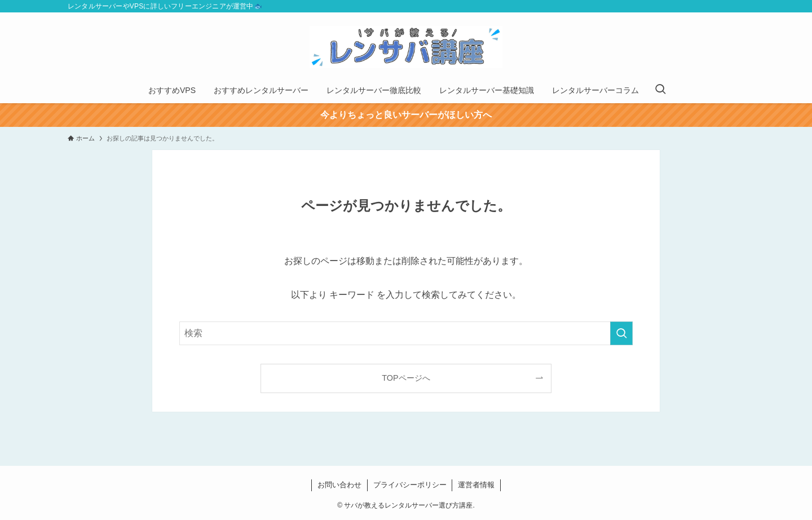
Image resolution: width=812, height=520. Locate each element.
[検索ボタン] (660, 90)
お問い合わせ (339, 485)
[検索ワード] (406, 333)
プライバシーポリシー (410, 485)
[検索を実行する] (621, 333)
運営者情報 (476, 485)
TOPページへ (406, 378)
